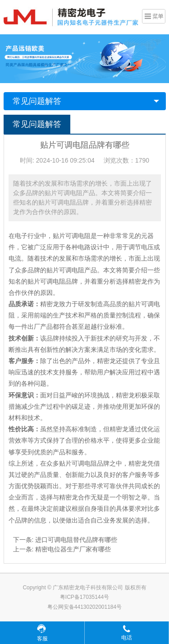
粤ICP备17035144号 (84, 597)
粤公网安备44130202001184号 (84, 607)
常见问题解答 (37, 101)
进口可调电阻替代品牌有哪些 (76, 540)
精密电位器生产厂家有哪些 (73, 549)
